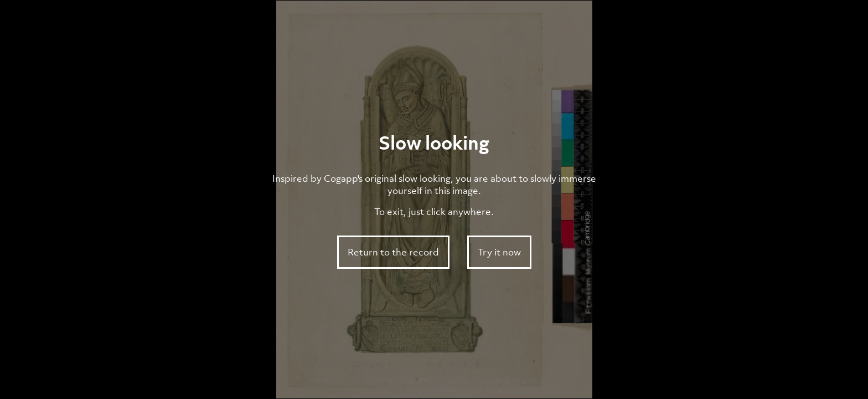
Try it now (499, 252)
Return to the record (393, 252)
